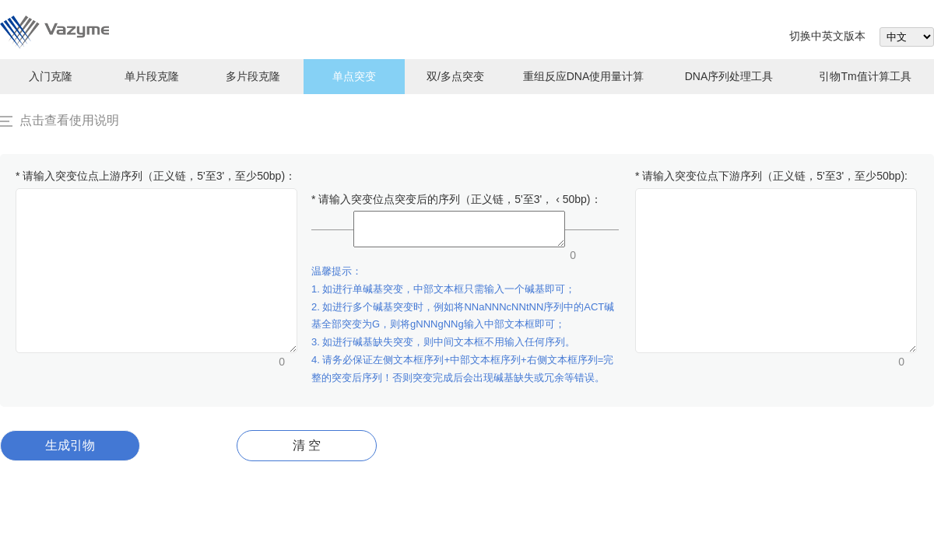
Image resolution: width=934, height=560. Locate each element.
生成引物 (70, 445)
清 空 (307, 445)
